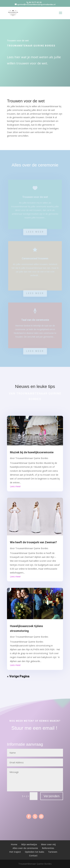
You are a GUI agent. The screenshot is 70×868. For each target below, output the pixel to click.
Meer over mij (48, 844)
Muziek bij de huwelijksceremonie (32, 452)
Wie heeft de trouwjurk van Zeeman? (33, 542)
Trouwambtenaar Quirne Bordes (32, 458)
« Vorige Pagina (18, 676)
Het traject (15, 852)
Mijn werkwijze (29, 844)
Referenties (48, 848)
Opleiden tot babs (35, 852)
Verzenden (52, 796)
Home (14, 844)
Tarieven (53, 852)
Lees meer (35, 232)
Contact (33, 856)
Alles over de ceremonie (25, 848)
